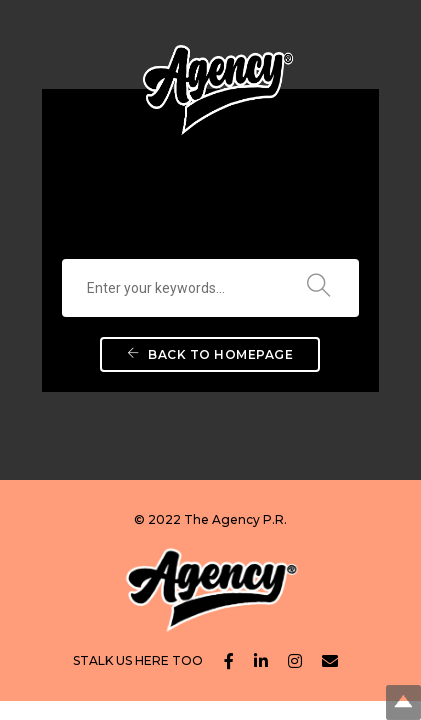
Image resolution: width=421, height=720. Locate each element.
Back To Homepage (210, 354)
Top (403, 702)
